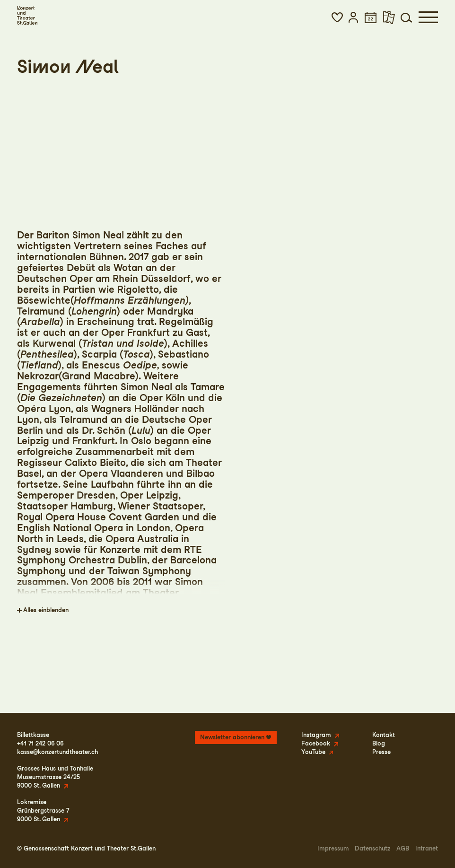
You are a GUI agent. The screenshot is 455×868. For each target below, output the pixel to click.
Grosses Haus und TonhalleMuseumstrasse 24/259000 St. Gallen (55, 777)
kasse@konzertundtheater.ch (57, 752)
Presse (381, 752)
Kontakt (384, 735)
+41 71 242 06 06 (40, 743)
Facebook (316, 743)
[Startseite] (27, 15)
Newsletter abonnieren (232, 737)
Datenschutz (372, 848)
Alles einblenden (46, 610)
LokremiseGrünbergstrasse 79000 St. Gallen (43, 811)
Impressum (333, 848)
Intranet (427, 848)
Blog (379, 743)
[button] (337, 17)
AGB (403, 848)
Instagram (316, 735)
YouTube (313, 752)
